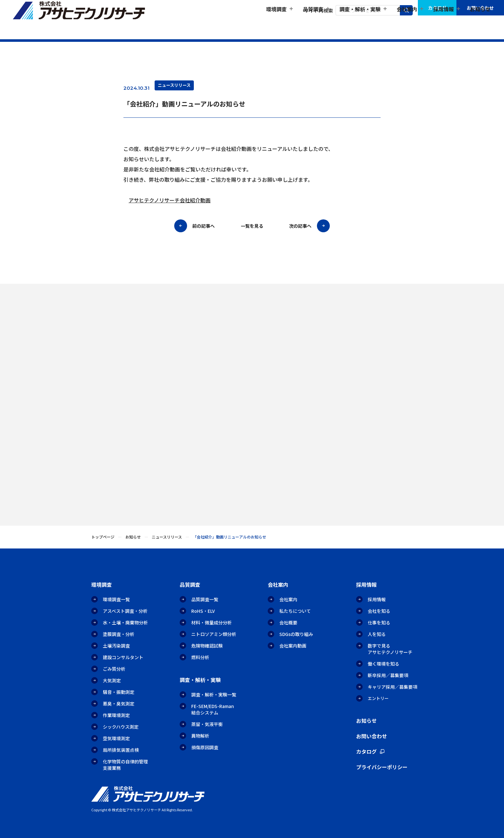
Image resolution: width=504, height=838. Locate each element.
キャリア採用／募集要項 (392, 687)
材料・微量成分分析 (212, 622)
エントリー (378, 698)
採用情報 (377, 599)
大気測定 (112, 680)
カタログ (437, 8)
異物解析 (200, 736)
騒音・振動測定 (119, 692)
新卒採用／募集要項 (388, 675)
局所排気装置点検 (121, 750)
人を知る (377, 634)
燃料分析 (200, 657)
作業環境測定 (116, 715)
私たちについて (295, 611)
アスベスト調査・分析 (125, 611)
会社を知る (379, 611)
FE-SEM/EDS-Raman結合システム (213, 709)
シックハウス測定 (121, 727)
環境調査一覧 (116, 599)
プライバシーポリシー (382, 767)
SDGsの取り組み (296, 634)
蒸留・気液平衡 (207, 724)
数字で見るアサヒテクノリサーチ (390, 649)
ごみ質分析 (114, 669)
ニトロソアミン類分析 (214, 634)
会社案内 (288, 599)
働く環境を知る (383, 664)
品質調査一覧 (205, 599)
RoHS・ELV (203, 611)
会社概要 (288, 622)
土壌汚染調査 (116, 646)
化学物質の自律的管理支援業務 (125, 765)
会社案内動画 (293, 646)
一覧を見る (252, 226)
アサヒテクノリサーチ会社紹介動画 (170, 200)
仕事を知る (379, 622)
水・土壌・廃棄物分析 (125, 622)
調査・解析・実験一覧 (214, 695)
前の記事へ (203, 226)
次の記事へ (300, 226)
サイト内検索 (319, 10)
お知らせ (480, 24)
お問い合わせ (480, 8)
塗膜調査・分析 (119, 634)
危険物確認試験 (207, 646)
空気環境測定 (116, 738)
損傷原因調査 (205, 747)
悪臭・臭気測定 (119, 704)
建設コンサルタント (123, 657)
